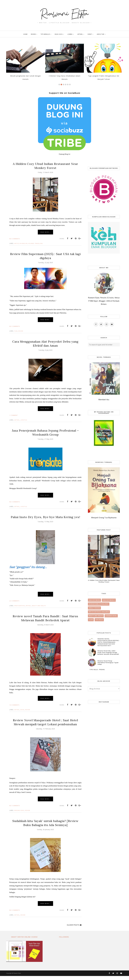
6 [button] (70, 85)
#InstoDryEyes (20, 610)
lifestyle (24, 420)
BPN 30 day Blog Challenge (99, 612)
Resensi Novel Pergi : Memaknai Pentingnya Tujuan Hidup (108, 663)
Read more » (45, 232)
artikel (17, 420)
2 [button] (61, 85)
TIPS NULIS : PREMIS (97, 670)
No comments (15, 239)
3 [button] (63, 85)
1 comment (14, 415)
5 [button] (68, 85)
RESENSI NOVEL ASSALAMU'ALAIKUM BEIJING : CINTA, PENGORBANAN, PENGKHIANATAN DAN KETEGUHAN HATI (109, 642)
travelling (39, 243)
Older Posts (73, 929)
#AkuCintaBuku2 (109, 600)
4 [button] (66, 85)
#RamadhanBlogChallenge (99, 604)
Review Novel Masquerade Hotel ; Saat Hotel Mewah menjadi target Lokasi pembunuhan (45, 726)
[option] (25, 63)
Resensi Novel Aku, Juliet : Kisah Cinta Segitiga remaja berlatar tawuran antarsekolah (108, 652)
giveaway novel (111, 616)
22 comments (14, 605)
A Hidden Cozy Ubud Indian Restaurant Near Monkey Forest (45, 166)
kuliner (31, 243)
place (91, 620)
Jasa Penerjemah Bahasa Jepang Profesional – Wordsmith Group (45, 432)
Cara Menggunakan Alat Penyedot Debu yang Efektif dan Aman (45, 343)
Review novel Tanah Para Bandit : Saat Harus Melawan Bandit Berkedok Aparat (45, 622)
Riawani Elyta (17, 977)
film (16, 331)
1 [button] (59, 85)
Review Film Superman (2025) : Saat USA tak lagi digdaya (45, 256)
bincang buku (19, 814)
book (22, 714)
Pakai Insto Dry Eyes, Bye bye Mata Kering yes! (45, 519)
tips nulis (99, 620)
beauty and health (39, 610)
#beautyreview (94, 608)
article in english (21, 243)
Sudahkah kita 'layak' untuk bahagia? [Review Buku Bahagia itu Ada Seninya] (45, 827)
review (21, 331)
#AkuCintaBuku (94, 600)
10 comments (14, 709)
